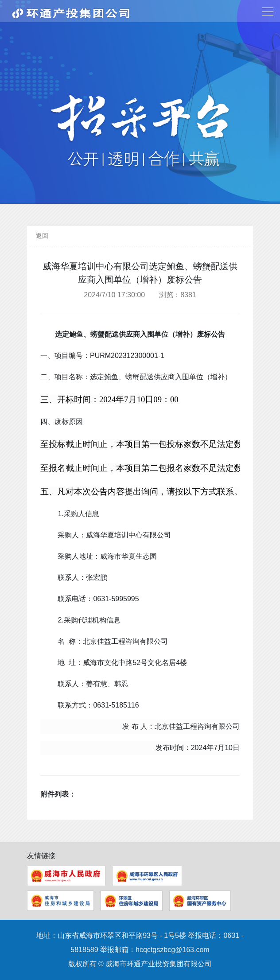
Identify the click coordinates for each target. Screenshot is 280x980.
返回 (42, 236)
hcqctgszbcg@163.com (173, 950)
